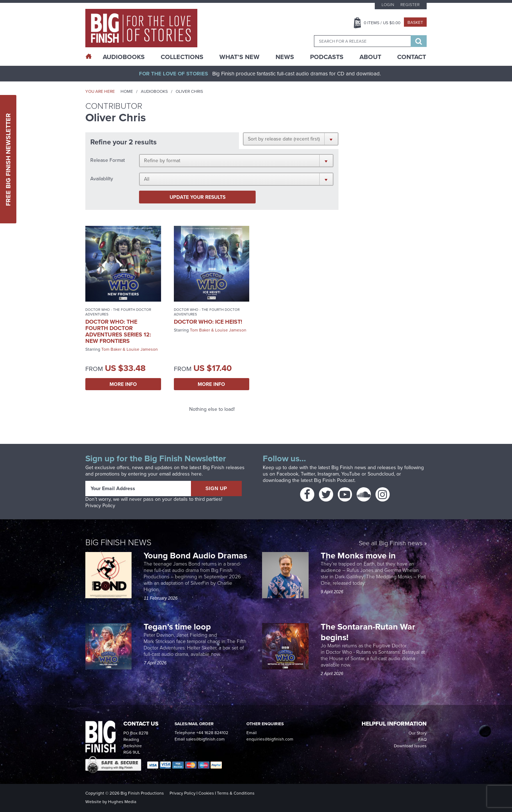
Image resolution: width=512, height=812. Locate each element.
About (370, 57)
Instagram (328, 474)
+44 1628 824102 (212, 733)
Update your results (198, 197)
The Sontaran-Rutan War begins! (368, 632)
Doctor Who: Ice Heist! (208, 322)
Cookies (206, 793)
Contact (412, 57)
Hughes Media (122, 802)
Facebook (287, 474)
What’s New (239, 57)
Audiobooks (154, 91)
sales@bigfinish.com (205, 739)
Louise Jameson (142, 349)
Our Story (418, 733)
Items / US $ (382, 23)
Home (127, 91)
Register (410, 5)
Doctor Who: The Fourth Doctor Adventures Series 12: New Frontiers (118, 331)
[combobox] (362, 41)
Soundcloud (381, 474)
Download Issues (410, 746)
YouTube (351, 474)
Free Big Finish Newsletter (8, 159)
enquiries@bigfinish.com (270, 739)
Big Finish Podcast (334, 480)
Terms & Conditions (236, 793)
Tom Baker (111, 349)
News (285, 57)
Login (388, 5)
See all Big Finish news (391, 544)
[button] (291, 139)
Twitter (308, 474)
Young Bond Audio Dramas (196, 555)
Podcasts (327, 57)
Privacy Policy (100, 506)
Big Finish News (118, 542)
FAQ (422, 739)
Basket (415, 22)
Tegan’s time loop (178, 627)
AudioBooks (124, 57)
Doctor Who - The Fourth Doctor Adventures (118, 312)
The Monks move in (358, 555)
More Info (123, 384)
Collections (182, 57)
